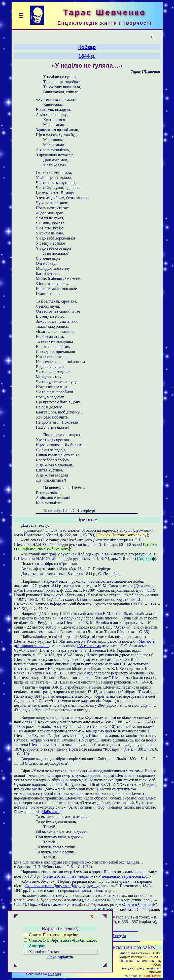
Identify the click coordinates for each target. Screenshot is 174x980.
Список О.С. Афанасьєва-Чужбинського (61, 940)
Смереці (54, 974)
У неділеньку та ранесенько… (124, 876)
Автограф (35, 946)
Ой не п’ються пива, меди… (67, 876)
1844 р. (87, 56)
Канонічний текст (44, 952)
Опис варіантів (60, 957)
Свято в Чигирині (139, 904)
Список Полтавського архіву (51, 935)
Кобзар (87, 47)
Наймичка (51, 812)
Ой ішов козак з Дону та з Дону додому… (61, 886)
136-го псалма (89, 646)
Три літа (101, 554)
